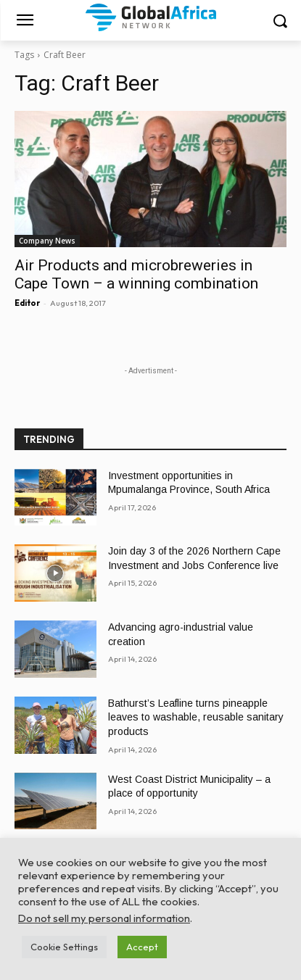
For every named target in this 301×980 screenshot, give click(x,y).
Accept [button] (142, 947)
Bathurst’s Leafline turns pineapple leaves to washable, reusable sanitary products (196, 717)
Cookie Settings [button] (64, 947)
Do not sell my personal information (104, 918)
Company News (47, 241)
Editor (27, 303)
